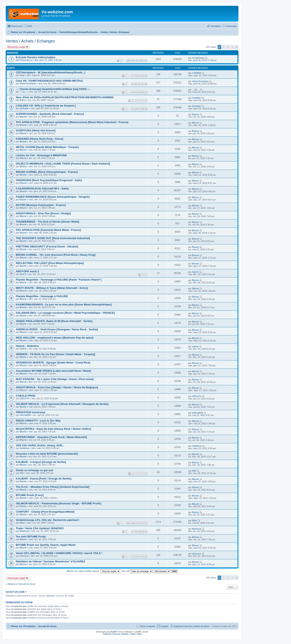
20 (143, 532)
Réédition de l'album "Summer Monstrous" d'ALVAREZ (51, 561)
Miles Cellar (136, 634)
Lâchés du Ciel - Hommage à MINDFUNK (41, 155)
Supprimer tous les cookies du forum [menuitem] (192, 626)
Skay (22, 75)
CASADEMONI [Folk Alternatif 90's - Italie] (42, 188)
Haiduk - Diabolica (27, 346)
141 (137, 61)
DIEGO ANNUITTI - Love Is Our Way (38, 421)
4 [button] (232, 47)
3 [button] (228, 47)
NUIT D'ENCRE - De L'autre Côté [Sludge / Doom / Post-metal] (55, 379)
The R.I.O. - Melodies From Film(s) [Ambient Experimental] (53, 487)
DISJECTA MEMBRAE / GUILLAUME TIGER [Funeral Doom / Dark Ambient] (63, 164)
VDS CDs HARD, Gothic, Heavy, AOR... (40, 445)
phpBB (113, 632)
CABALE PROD (26, 396)
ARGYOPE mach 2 (27, 271)
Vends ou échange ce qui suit (34, 470)
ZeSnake (24, 108)
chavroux (24, 556)
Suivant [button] (237, 47)
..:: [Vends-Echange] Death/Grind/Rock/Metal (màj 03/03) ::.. (53, 89)
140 (132, 61)
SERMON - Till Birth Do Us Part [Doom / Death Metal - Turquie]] (55, 354)
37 (143, 84)
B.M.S (23, 100)
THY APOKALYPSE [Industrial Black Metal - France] (48, 230)
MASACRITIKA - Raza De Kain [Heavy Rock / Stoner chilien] (53, 429)
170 (137, 523)
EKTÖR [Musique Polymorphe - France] (41, 205)
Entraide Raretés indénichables (36, 57)
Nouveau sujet (16, 47)
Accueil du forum (47, 626)
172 (146, 523)
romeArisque (198, 58)
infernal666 (25, 415)
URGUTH (24, 398)
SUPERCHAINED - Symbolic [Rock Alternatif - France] (50, 114)
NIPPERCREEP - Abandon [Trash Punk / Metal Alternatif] (51, 437)
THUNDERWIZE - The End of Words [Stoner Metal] (47, 222)
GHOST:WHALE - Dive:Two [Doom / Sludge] (43, 213)
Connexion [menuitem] (231, 26)
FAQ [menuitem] (30, 26)
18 (136, 532)
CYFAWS (197, 73)
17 (133, 532)
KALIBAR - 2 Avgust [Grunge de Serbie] (41, 462)
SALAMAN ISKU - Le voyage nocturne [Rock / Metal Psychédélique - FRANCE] (65, 313)
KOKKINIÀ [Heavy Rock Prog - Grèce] (40, 139)
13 (146, 76)
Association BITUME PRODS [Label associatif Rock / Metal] (53, 371)
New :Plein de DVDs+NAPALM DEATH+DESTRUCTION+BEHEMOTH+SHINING (65, 97)
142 (141, 61)
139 (128, 61)
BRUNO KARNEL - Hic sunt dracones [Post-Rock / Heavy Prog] (56, 255)
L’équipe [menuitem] (164, 626)
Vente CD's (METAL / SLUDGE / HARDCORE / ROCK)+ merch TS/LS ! (59, 553)
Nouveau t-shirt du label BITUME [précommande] (47, 454)
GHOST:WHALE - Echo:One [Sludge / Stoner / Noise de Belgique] (57, 387)
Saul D (23, 274)
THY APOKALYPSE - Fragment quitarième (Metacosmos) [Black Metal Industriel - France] (72, 122)
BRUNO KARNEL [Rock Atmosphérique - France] (47, 172)
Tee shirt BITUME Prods (31, 537)
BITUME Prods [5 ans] (30, 495)
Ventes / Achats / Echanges (30, 41)
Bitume (23, 117)
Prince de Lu (26, 60)
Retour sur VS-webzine (23, 626)
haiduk (23, 349)
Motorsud (24, 531)
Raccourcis (17, 26)
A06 (22, 473)
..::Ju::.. (23, 92)
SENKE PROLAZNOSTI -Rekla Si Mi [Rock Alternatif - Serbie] (54, 321)
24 (136, 92)
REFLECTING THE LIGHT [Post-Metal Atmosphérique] (50, 263)
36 (139, 84)
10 (136, 76)
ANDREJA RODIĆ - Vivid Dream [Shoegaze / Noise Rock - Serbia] (57, 329)
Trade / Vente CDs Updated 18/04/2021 (40, 528)
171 (141, 523)
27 (146, 92)
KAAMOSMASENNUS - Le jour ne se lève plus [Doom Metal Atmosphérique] (64, 305)
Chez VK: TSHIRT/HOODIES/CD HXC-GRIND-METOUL (50, 81)
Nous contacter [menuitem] (148, 626)
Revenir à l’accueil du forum (22, 584)
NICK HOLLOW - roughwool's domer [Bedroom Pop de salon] (55, 338)
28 (143, 109)
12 (143, 76)
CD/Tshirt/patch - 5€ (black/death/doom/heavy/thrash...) (51, 72)
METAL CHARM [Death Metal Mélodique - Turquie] (47, 147)
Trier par (137, 571)
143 (146, 61)
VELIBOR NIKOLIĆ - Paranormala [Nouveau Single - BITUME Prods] (59, 503)
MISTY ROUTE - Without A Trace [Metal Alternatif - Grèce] (52, 288)
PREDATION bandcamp (31, 412)
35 (136, 84)
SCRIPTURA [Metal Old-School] (36, 130)
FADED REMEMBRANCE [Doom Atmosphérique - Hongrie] (53, 197)
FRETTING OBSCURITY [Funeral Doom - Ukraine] (47, 247)
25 (139, 92)
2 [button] (224, 47)
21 (146, 532)
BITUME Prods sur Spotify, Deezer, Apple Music (46, 545)
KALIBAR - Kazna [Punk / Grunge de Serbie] (44, 479)
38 (146, 84)
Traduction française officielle (115, 634)
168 (128, 523)
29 (146, 109)
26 (143, 92)
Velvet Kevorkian (28, 83)
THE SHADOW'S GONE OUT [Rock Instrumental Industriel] (53, 238)
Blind (22, 523)
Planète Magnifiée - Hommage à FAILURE (42, 296)
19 (139, 532)
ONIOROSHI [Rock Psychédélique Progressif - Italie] (49, 180)
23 (133, 92)
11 (139, 76)
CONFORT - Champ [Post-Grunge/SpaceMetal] (45, 512)
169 (132, 523)
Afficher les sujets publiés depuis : (94, 571)
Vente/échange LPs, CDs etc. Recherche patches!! (47, 520)
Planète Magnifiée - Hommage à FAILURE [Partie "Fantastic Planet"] (59, 280)
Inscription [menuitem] (216, 26)
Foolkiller (196, 98)
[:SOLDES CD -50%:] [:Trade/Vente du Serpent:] (46, 106)
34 (133, 84)
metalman (24, 448)
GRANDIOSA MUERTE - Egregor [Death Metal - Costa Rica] (53, 363)
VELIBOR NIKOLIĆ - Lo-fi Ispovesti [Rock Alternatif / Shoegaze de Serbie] (62, 404)
